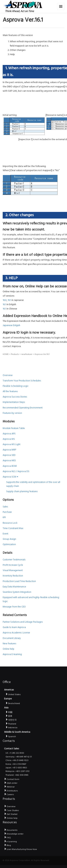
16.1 (9, 300)
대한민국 (11, 720)
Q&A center (11, 783)
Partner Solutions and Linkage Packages (23, 622)
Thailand (11, 724)
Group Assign (9, 539)
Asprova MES (9, 461)
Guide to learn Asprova (14, 627)
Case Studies (12, 811)
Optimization (9, 545)
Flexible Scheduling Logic (16, 386)
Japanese (8, 325)
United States (13, 695)
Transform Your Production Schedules (22, 381)
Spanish (11, 737)
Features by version (12, 413)
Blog (8, 845)
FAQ (7, 838)
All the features (10, 391)
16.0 (5, 300)
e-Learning (10, 842)
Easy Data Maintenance (14, 587)
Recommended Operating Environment (23, 408)
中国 (9, 712)
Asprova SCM (10, 477)
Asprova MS (9, 439)
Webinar (9, 787)
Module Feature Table (14, 428)
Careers (9, 795)
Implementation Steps (14, 402)
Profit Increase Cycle (13, 565)
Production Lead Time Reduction (19, 581)
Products (15, 354)
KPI (4, 517)
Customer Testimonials (14, 560)
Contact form (12, 779)
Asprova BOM (10, 466)
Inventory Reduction (13, 576)
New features (9, 644)
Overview (8, 375)
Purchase (7, 512)
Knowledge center (14, 834)
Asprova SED (9, 455)
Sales (5, 507)
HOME (6, 354)
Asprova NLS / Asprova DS (16, 471)
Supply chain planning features (22, 492)
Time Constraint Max (13, 528)
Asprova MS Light (12, 444)
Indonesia (11, 728)
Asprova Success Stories (15, 397)
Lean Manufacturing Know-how (21, 849)
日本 (9, 716)
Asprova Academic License (16, 633)
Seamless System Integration (17, 592)
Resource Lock (10, 523)
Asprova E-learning (12, 654)
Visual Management (13, 570)
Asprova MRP (9, 450)
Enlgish (17, 325)
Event (5, 534)
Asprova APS (9, 434)
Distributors (11, 791)
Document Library (12, 638)
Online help (8, 649)
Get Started (11, 814)
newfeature (27, 354)
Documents (11, 830)
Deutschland (13, 704)
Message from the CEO (14, 607)
